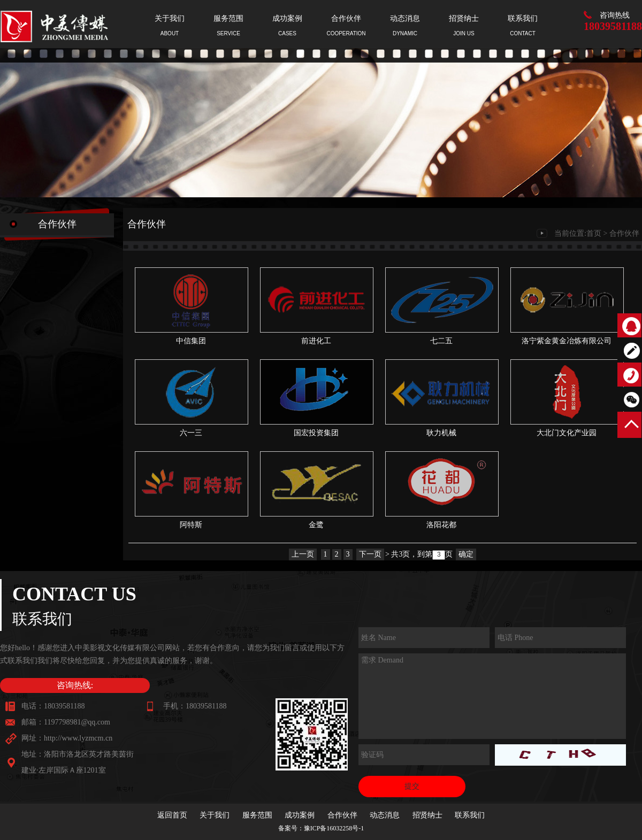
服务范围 (257, 815)
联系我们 (470, 815)
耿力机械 (441, 433)
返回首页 (172, 815)
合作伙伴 (624, 233)
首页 (594, 233)
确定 (466, 554)
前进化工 (316, 341)
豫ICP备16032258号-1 (334, 828)
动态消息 (385, 815)
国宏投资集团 (316, 433)
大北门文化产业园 (567, 433)
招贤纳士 (427, 815)
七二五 (441, 341)
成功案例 (300, 815)
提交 (412, 786)
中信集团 (191, 341)
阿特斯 (191, 525)
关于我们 (215, 815)
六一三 (191, 433)
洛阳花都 (441, 525)
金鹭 (316, 525)
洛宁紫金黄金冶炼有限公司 (567, 341)
